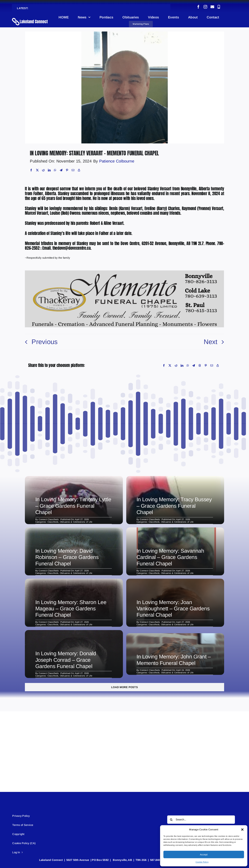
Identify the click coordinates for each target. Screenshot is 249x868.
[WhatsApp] (55, 170)
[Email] (73, 170)
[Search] (171, 820)
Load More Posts (125, 687)
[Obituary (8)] (125, 33)
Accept (204, 854)
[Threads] (200, 365)
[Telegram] (61, 170)
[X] (37, 170)
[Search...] (201, 820)
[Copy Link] (79, 170)
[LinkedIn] (49, 170)
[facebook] (198, 7)
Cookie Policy (202, 862)
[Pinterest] (67, 170)
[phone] (219, 7)
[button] (242, 830)
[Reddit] (43, 170)
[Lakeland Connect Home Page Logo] (30, 18)
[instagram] (205, 7)
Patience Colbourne (117, 161)
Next (211, 342)
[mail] (212, 7)
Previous (45, 342)
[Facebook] (31, 170)
